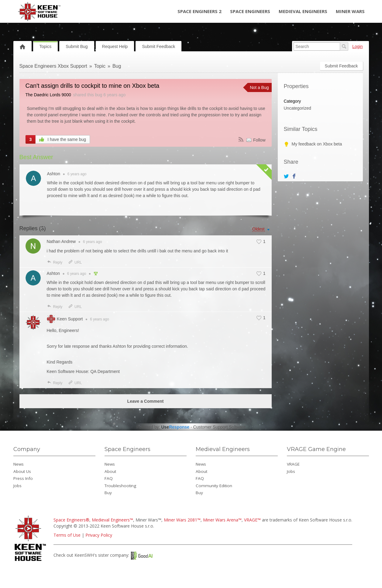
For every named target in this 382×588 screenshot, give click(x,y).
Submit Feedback (158, 46)
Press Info (23, 478)
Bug (117, 66)
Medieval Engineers (303, 11)
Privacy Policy (99, 535)
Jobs (17, 486)
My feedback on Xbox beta (317, 144)
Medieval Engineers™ (112, 520)
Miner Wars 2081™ (182, 520)
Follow (259, 140)
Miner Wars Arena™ (222, 520)
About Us (22, 471)
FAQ (109, 478)
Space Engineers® (71, 520)
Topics (46, 46)
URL (75, 262)
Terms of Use (67, 535)
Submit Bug (77, 46)
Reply (55, 262)
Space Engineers (250, 11)
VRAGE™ (252, 520)
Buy (108, 493)
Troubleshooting (120, 486)
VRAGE (293, 464)
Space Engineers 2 (200, 11)
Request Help (115, 46)
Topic (100, 66)
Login (357, 46)
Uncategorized (298, 108)
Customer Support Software (220, 427)
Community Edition (214, 486)
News (19, 464)
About (110, 471)
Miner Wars (350, 11)
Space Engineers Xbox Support (53, 66)
